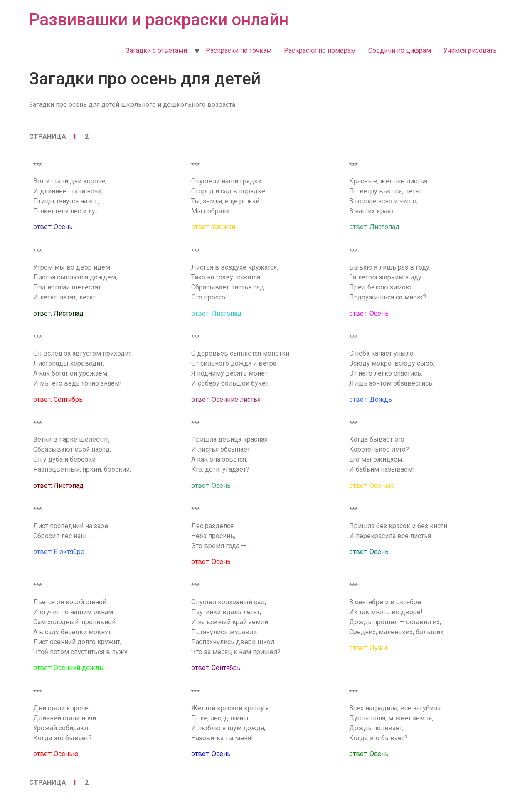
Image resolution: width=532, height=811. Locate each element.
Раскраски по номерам (320, 51)
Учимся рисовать (470, 51)
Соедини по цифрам (400, 51)
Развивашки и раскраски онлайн (159, 20)
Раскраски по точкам (239, 51)
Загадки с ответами (156, 51)
